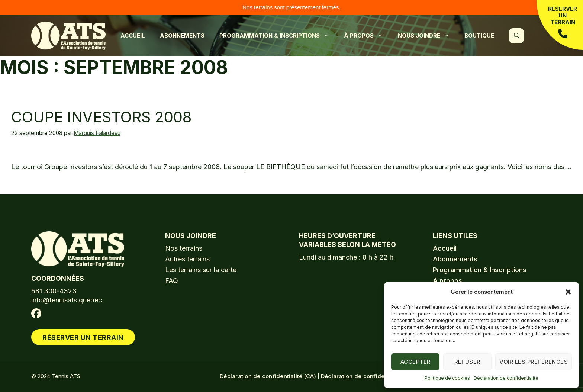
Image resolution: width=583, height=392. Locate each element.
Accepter (415, 362)
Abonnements (182, 36)
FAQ (172, 281)
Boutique (479, 36)
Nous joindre (427, 36)
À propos (367, 36)
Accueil (133, 36)
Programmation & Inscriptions (278, 36)
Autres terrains (187, 259)
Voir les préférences (534, 362)
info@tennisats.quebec (67, 300)
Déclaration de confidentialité (506, 378)
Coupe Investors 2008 (101, 117)
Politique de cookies (447, 378)
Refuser (467, 362)
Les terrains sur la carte (201, 270)
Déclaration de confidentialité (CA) (268, 376)
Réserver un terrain (563, 22)
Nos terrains (184, 248)
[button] (568, 292)
